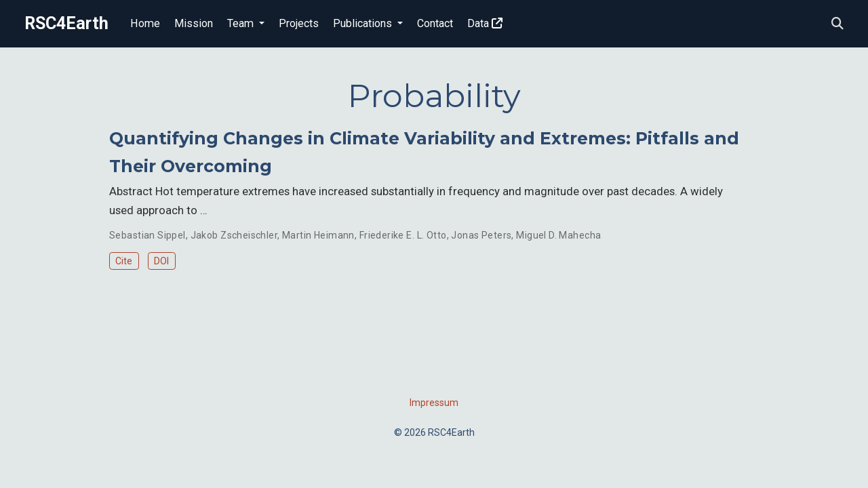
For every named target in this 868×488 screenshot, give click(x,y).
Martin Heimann (318, 235)
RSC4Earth (66, 23)
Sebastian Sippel (147, 235)
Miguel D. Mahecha (558, 235)
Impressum (434, 403)
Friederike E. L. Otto (403, 235)
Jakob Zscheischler (234, 235)
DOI (161, 261)
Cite (124, 261)
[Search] (837, 24)
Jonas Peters (481, 235)
